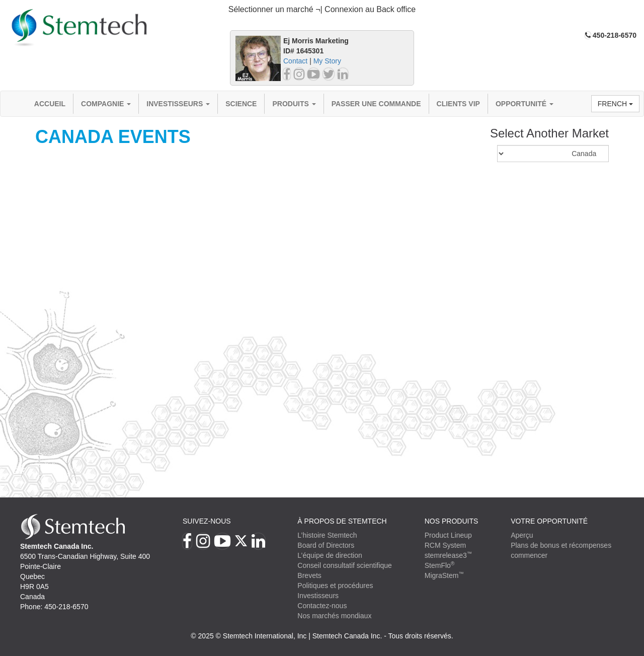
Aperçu (522, 535)
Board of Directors (326, 545)
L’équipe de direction (330, 555)
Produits (294, 104)
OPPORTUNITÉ (525, 104)
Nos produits (452, 521)
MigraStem (444, 575)
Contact (295, 61)
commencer (529, 555)
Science (241, 104)
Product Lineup (448, 535)
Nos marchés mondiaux (334, 616)
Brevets (309, 575)
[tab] (322, 10)
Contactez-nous (322, 606)
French (615, 104)
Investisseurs (178, 104)
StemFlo (440, 565)
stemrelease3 (449, 555)
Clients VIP (458, 104)
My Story (327, 61)
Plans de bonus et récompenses (561, 545)
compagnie (106, 104)
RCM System (445, 545)
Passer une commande (376, 104)
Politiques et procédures (335, 586)
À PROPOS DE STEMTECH (342, 521)
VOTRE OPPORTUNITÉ (549, 521)
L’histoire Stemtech (327, 535)
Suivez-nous (207, 521)
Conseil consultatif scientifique (345, 565)
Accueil (50, 104)
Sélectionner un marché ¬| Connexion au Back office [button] (322, 9)
